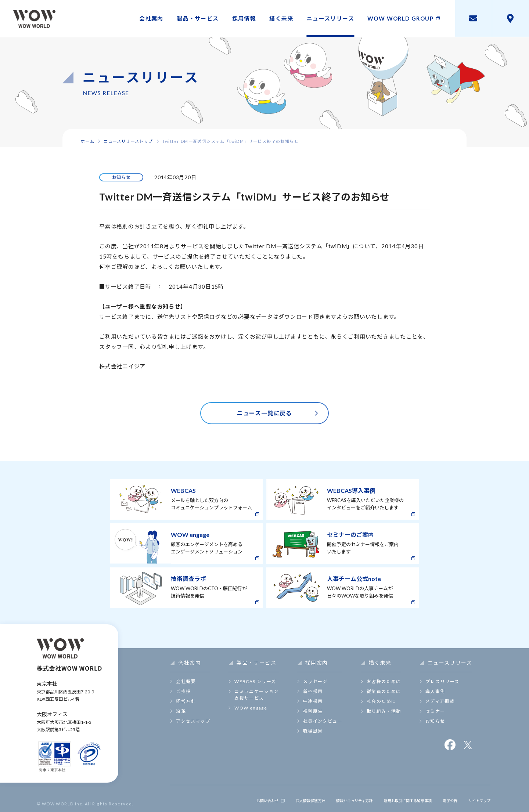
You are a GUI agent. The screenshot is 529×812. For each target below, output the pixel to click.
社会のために (381, 701)
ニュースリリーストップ (128, 141)
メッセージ (315, 681)
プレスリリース (442, 681)
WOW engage (251, 708)
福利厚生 (313, 711)
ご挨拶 (183, 691)
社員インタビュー (323, 721)
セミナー (435, 711)
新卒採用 (313, 691)
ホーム (88, 141)
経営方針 (186, 701)
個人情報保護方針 (275, 798)
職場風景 (313, 731)
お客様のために (384, 681)
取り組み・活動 (384, 711)
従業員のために (384, 691)
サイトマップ (476, 798)
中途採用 (313, 701)
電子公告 (443, 798)
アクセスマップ (193, 721)
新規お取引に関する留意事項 (392, 798)
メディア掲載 (440, 701)
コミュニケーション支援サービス (257, 695)
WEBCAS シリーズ (255, 681)
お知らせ (435, 721)
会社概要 (186, 681)
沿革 (181, 711)
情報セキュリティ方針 (327, 798)
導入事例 (435, 691)
